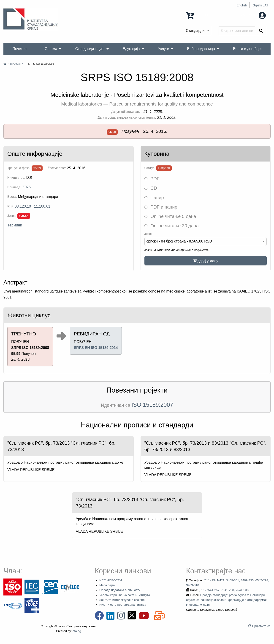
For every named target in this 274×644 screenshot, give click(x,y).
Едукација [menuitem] (131, 49)
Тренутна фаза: (19, 168)
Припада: (14, 187)
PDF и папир (161, 207)
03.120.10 (23, 206)
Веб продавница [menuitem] (201, 49)
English (242, 5)
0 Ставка (199, 15)
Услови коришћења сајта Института (125, 595)
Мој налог (253, 15)
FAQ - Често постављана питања (123, 605)
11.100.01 (42, 206)
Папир (154, 198)
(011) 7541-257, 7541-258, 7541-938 (224, 590)
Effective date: (56, 168)
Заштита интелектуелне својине (122, 600)
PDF (152, 179)
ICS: (10, 206)
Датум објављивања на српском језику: (127, 117)
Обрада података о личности (120, 590)
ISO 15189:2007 (152, 405)
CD (151, 188)
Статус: (150, 168)
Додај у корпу (206, 261)
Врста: (12, 197)
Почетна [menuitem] (19, 49)
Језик (148, 234)
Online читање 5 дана (170, 216)
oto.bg (77, 631)
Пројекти (17, 64)
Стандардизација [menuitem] (90, 49)
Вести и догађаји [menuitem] (247, 49)
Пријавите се (261, 626)
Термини (15, 225)
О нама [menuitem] (51, 49)
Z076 (27, 187)
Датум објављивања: (127, 112)
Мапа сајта (107, 585)
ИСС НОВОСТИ (111, 580)
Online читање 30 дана (172, 226)
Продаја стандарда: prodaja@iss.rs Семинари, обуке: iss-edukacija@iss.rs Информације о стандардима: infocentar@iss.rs (226, 600)
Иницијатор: (16, 178)
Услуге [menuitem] (164, 49)
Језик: (12, 216)
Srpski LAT (261, 5)
